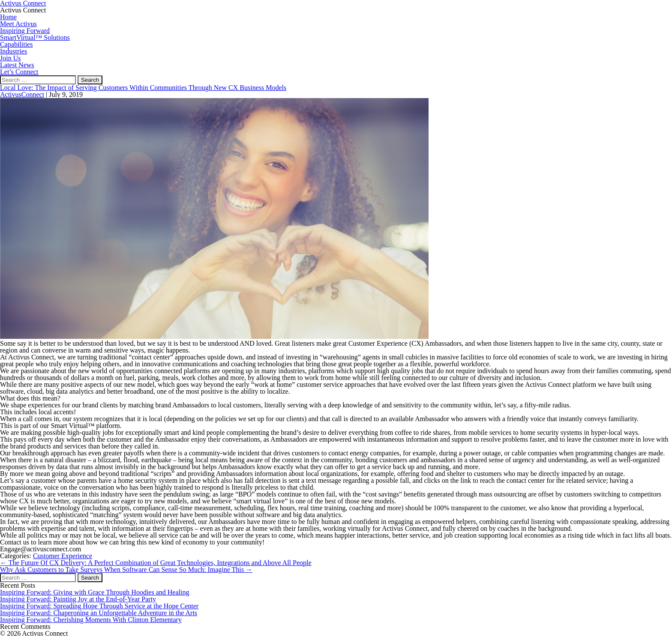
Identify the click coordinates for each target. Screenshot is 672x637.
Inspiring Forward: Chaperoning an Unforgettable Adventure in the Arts (99, 613)
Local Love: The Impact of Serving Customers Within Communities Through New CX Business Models (143, 88)
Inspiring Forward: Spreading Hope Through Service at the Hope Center (99, 606)
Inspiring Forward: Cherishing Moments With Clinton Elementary (91, 620)
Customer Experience (63, 556)
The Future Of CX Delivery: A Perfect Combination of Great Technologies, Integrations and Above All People (156, 563)
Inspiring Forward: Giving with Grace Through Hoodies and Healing (94, 592)
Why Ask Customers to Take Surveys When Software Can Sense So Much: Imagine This (126, 570)
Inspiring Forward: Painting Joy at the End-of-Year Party (78, 599)
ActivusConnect (22, 94)
